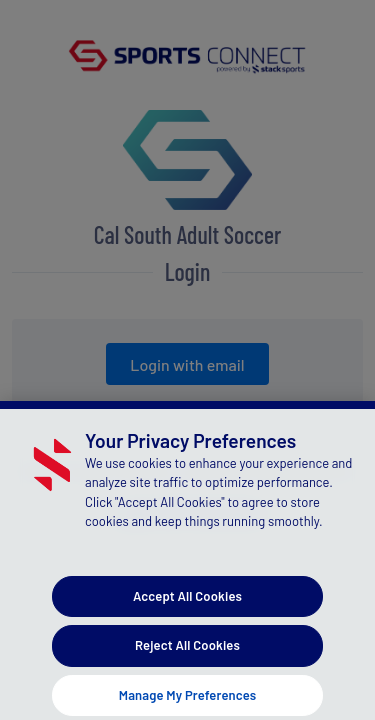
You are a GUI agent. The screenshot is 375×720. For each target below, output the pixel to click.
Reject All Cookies (187, 654)
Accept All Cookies (187, 605)
